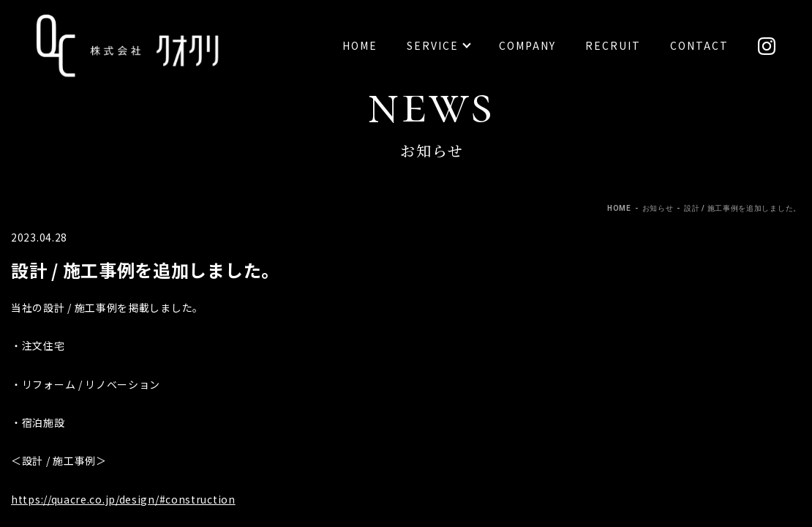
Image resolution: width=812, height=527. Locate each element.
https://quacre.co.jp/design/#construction (123, 499)
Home (360, 45)
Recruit (613, 45)
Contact (699, 45)
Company (527, 45)
